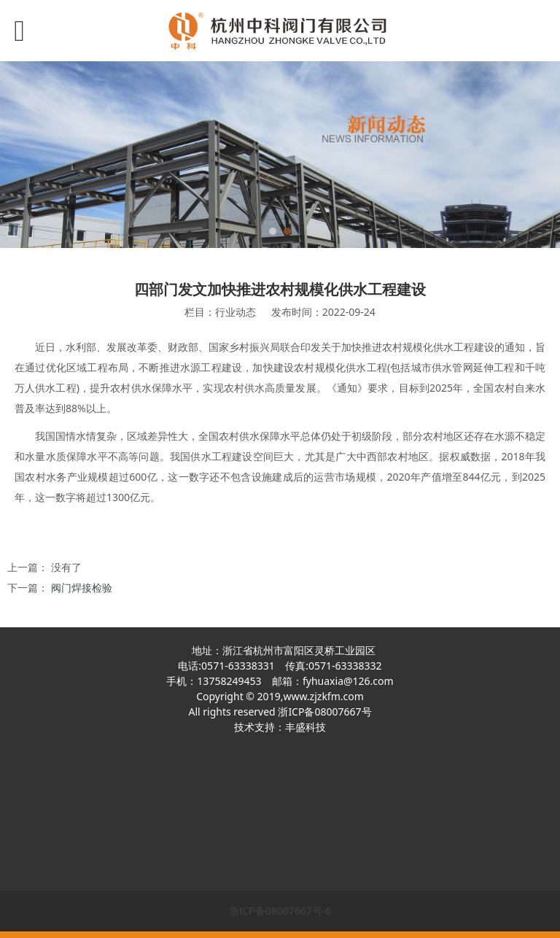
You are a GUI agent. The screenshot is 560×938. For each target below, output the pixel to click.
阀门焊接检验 (82, 588)
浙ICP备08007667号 (324, 712)
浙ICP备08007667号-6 (280, 911)
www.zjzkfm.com (323, 696)
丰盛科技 (306, 727)
